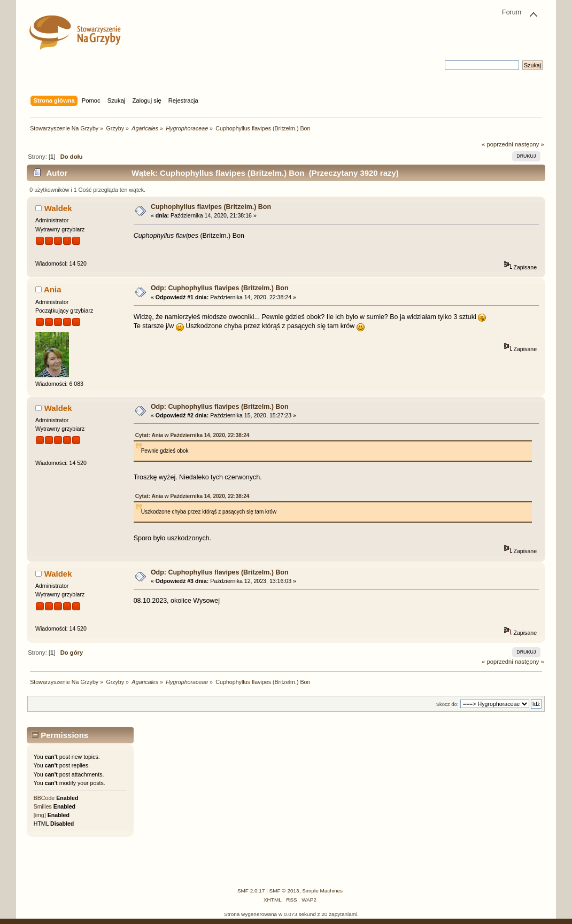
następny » (530, 144)
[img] (40, 815)
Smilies (43, 806)
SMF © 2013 (284, 891)
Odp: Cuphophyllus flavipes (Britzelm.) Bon (220, 288)
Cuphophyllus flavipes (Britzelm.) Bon (211, 207)
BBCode (44, 798)
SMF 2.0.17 (251, 891)
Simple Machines (322, 891)
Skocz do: (447, 704)
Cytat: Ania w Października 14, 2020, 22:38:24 (192, 435)
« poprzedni (497, 144)
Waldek (58, 208)
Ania (52, 289)
